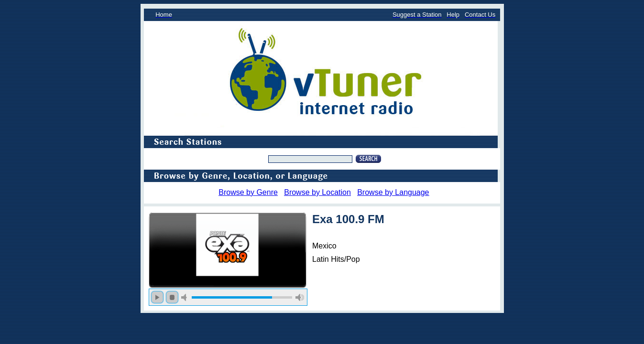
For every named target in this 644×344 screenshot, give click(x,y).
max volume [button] (300, 297)
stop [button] (172, 297)
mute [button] (186, 297)
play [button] (157, 297)
